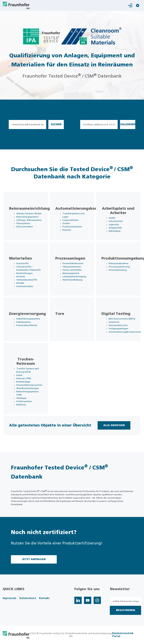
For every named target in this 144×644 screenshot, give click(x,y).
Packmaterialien (25, 286)
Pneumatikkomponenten (29, 385)
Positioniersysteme (72, 227)
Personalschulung (118, 270)
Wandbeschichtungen (28, 388)
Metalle (20, 283)
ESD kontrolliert (25, 227)
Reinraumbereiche (118, 325)
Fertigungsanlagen (118, 329)
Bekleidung (115, 231)
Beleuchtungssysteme (27, 217)
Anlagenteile (115, 228)
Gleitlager (22, 398)
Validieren (128, 125)
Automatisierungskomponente (85, 209)
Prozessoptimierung (119, 267)
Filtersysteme (23, 223)
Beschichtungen (24, 273)
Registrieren (126, 610)
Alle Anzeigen (114, 425)
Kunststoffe (22, 263)
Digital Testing (116, 314)
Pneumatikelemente (73, 263)
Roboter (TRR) (24, 378)
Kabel (19, 375)
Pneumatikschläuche (27, 325)
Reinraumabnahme (119, 263)
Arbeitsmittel (116, 221)
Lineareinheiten (71, 220)
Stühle (112, 218)
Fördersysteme (24, 401)
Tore (60, 314)
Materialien (20, 258)
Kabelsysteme (24, 322)
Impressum (9, 598)
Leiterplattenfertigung (74, 276)
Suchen (56, 125)
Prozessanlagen (70, 258)
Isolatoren (114, 322)
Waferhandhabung (72, 280)
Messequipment (71, 273)
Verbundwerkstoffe (27, 280)
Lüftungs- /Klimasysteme (29, 220)
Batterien (21, 405)
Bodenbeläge (23, 382)
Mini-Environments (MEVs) (122, 319)
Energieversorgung (27, 314)
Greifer (66, 223)
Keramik (21, 276)
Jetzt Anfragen (34, 559)
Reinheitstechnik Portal (123, 635)
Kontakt (44, 598)
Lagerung (114, 224)
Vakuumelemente (72, 267)
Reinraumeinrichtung (29, 209)
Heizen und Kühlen (72, 270)
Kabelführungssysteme (28, 319)
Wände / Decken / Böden (29, 214)
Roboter (67, 230)
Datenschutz (28, 598)
